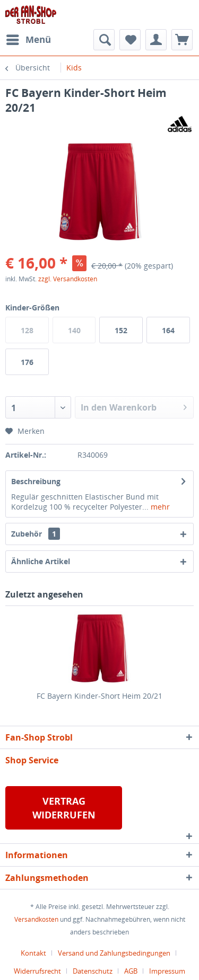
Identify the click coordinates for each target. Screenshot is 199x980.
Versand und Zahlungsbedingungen (114, 953)
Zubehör (36, 534)
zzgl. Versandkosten (68, 279)
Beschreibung (36, 481)
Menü (29, 38)
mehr (159, 507)
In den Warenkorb (134, 406)
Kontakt (33, 953)
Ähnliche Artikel (41, 561)
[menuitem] (28, 40)
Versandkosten (36, 919)
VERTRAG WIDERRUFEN (64, 808)
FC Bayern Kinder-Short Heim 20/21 (99, 696)
